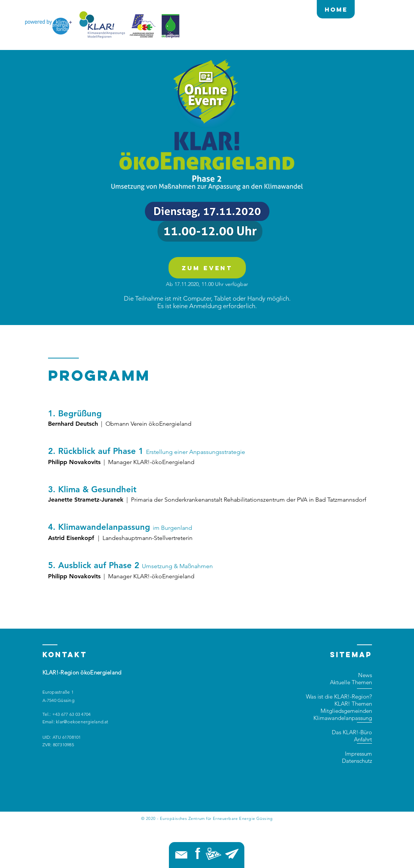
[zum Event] (207, 268)
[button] (214, 854)
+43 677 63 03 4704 (71, 714)
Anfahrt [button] (363, 739)
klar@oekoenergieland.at (82, 722)
